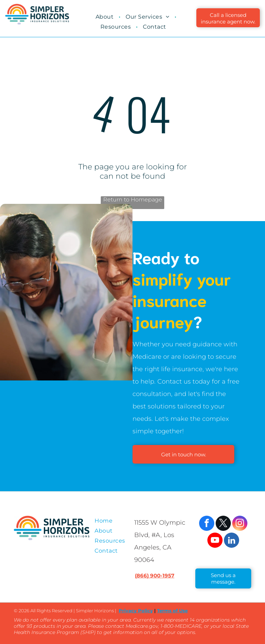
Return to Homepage (133, 200)
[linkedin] (232, 541)
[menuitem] (105, 17)
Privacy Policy (136, 611)
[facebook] (207, 524)
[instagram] (240, 524)
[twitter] (223, 524)
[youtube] (215, 541)
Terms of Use (172, 611)
